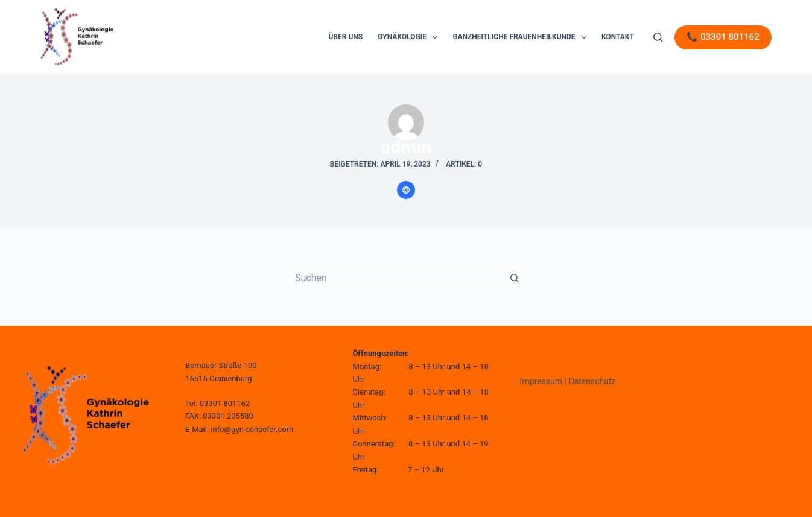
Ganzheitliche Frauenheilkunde (522, 37)
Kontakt (618, 37)
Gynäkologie (410, 37)
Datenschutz (592, 381)
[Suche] (658, 37)
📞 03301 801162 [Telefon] (723, 37)
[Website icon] (406, 190)
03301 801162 (225, 403)
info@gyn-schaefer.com (252, 429)
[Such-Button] (515, 278)
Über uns (345, 37)
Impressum (541, 381)
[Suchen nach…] (394, 278)
